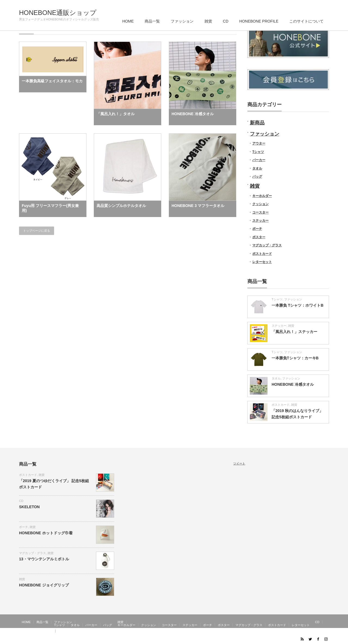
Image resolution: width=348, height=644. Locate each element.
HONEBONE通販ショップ (58, 13)
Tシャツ (258, 152)
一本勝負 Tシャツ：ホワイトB (298, 305)
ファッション (182, 21)
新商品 (257, 123)
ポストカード (262, 254)
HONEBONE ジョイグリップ (44, 585)
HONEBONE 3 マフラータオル (198, 206)
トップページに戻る (37, 231)
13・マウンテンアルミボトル (44, 559)
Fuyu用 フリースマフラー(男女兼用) (50, 208)
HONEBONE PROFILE (259, 21)
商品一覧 (152, 21)
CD (226, 21)
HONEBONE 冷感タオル (193, 114)
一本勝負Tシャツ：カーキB (295, 358)
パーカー (259, 160)
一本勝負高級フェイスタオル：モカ (52, 81)
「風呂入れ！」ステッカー (294, 332)
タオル (257, 168)
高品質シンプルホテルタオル (121, 206)
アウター (259, 143)
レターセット (262, 262)
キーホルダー (262, 196)
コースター (260, 212)
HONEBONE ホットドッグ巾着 (46, 533)
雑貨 (208, 21)
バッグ (257, 177)
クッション (260, 204)
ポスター (259, 237)
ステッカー (260, 221)
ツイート (239, 463)
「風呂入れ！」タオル (116, 114)
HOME (128, 21)
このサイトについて (306, 21)
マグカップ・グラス (267, 245)
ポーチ (257, 229)
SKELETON (29, 507)
